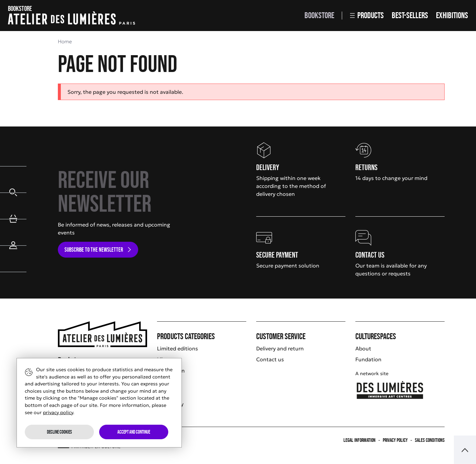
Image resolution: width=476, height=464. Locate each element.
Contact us (270, 359)
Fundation (368, 359)
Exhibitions (452, 15)
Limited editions (178, 348)
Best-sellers (410, 15)
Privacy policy (395, 440)
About (363, 348)
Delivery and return (280, 348)
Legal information (359, 440)
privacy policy (58, 412)
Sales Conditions (430, 440)
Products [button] (367, 15)
